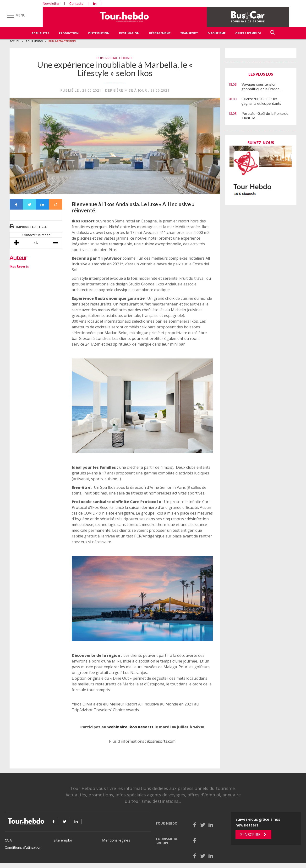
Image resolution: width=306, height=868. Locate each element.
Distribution (99, 33)
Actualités (40, 33)
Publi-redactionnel (63, 41)
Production (69, 33)
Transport (189, 33)
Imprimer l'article (32, 227)
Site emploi (63, 840)
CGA (8, 840)
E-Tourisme (217, 33)
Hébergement (160, 33)
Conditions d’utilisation (23, 847)
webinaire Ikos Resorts (130, 727)
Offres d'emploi (248, 33)
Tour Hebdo (34, 41)
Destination (129, 33)
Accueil (15, 41)
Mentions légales (116, 840)
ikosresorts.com (161, 741)
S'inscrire (250, 835)
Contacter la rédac (36, 235)
